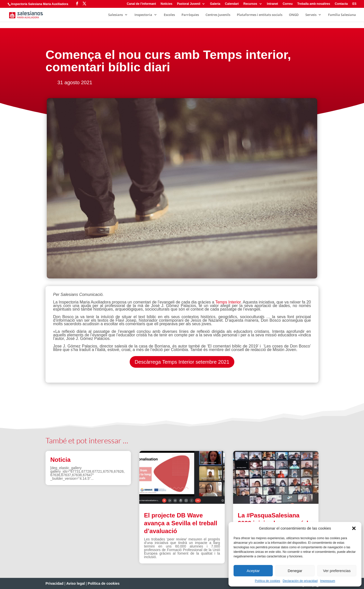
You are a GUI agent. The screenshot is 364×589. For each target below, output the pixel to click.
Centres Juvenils (218, 15)
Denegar (295, 571)
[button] (354, 528)
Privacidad (54, 583)
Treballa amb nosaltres (314, 4)
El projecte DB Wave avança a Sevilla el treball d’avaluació (181, 523)
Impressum (327, 581)
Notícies (166, 4)
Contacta (341, 4)
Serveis (311, 15)
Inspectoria (143, 15)
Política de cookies (267, 581)
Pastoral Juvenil (189, 4)
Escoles (169, 15)
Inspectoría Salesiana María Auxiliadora (40, 4)
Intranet (272, 4)
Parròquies (190, 15)
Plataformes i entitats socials (260, 15)
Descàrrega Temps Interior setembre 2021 (182, 362)
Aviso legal (75, 583)
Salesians (116, 15)
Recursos (250, 4)
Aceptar (253, 571)
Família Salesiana (342, 15)
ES (354, 4)
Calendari (232, 4)
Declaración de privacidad (300, 581)
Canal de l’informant (141, 4)
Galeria (215, 4)
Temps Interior (227, 302)
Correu (288, 4)
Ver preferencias (337, 571)
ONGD (294, 15)
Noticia (60, 460)
